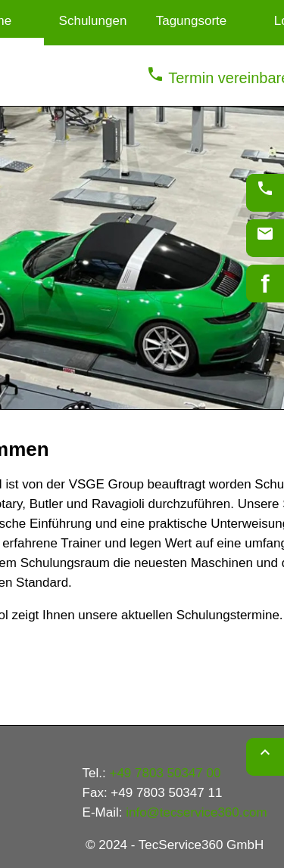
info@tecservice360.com (196, 812)
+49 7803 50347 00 (165, 773)
